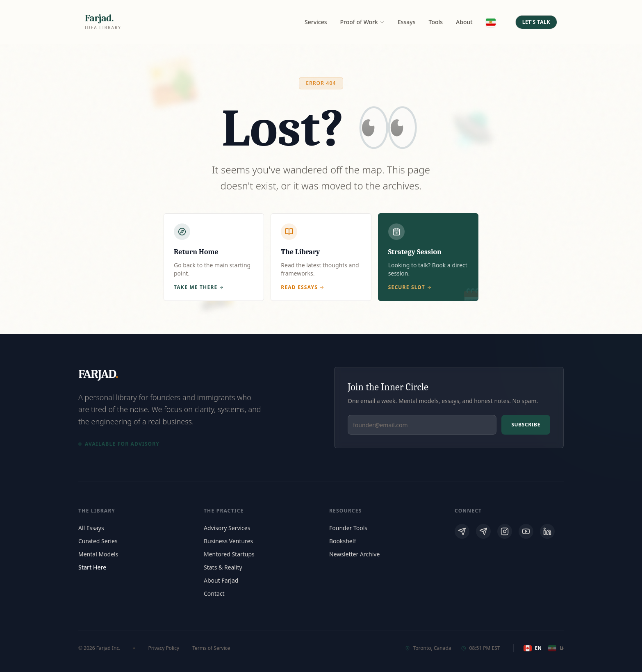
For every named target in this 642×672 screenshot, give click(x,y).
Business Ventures (228, 541)
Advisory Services (227, 528)
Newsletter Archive (354, 554)
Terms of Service (211, 648)
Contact (214, 593)
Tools (436, 22)
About (464, 22)
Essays (407, 22)
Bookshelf (343, 541)
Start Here (92, 567)
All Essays (91, 528)
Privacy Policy (164, 648)
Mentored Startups (229, 554)
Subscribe (526, 425)
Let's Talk (536, 22)
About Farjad (221, 580)
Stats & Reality (223, 567)
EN (533, 648)
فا (556, 648)
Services (316, 22)
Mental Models (98, 554)
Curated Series (98, 541)
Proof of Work (362, 22)
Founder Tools (348, 528)
